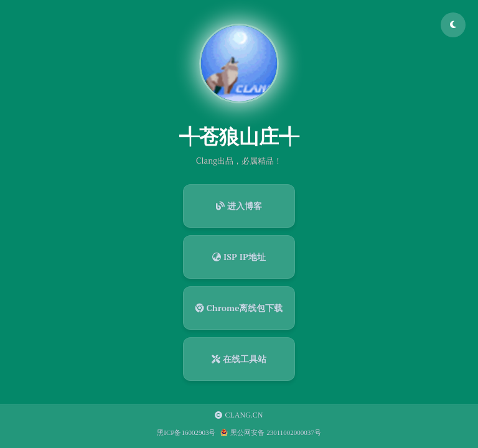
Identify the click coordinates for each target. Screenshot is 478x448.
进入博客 (239, 206)
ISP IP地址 (239, 257)
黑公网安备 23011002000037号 (275, 432)
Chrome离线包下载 (239, 308)
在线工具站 (239, 359)
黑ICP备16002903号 (186, 432)
